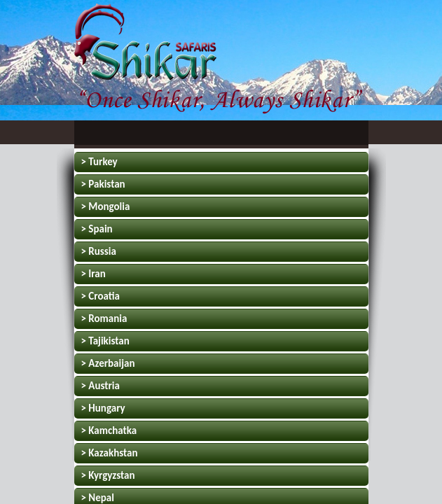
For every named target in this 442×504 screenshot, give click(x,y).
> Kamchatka (109, 430)
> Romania (104, 318)
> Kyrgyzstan (108, 475)
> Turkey (99, 162)
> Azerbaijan (108, 363)
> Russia (99, 251)
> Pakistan (103, 184)
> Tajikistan (105, 341)
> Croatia (101, 296)
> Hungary (103, 408)
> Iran (94, 274)
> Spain (97, 229)
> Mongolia (106, 206)
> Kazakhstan (110, 453)
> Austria (101, 386)
